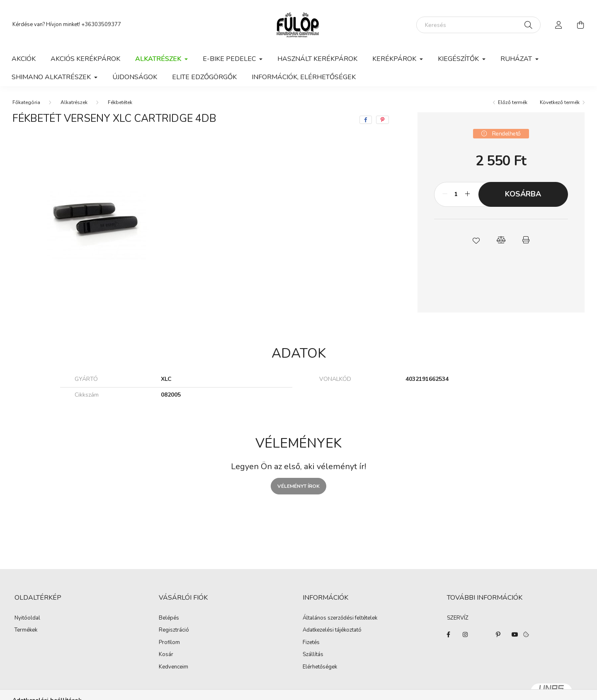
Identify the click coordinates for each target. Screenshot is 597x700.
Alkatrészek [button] (159, 59)
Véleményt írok (298, 486)
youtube (515, 635)
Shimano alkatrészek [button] (52, 77)
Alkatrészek (74, 102)
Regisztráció (174, 630)
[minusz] (445, 194)
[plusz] (468, 194)
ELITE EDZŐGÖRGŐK (204, 77)
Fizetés (311, 643)
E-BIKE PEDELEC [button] (230, 59)
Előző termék (513, 102)
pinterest (498, 635)
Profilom (169, 643)
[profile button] (559, 25)
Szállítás (313, 655)
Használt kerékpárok (317, 59)
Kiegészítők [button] (459, 59)
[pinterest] (382, 120)
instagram (465, 635)
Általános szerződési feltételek (340, 618)
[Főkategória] (26, 102)
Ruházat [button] (517, 59)
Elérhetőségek (320, 667)
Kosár (166, 655)
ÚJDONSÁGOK (135, 77)
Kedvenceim (174, 667)
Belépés (169, 618)
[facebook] (366, 120)
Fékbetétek (120, 102)
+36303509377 (101, 24)
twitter (482, 635)
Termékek (26, 630)
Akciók (24, 59)
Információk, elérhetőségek (304, 77)
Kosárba (523, 194)
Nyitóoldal (27, 618)
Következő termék (560, 102)
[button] (476, 240)
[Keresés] (478, 25)
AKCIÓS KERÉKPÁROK (85, 59)
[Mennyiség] (456, 194)
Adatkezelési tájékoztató (332, 630)
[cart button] (580, 25)
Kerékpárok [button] (395, 59)
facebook (449, 635)
